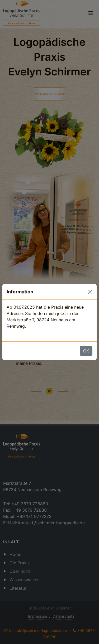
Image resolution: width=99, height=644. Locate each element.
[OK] (90, 292)
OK (86, 351)
